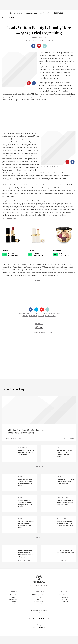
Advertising (13, 608)
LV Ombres (39, 209)
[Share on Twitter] (36, 318)
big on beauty (52, 64)
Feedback (13, 610)
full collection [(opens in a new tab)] (10, 273)
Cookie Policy (39, 610)
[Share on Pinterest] (39, 46)
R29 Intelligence (13, 612)
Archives (39, 615)
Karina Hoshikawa (39, 38)
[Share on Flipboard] (42, 318)
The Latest (33, 325)
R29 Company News (39, 604)
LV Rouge (17, 136)
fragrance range (58, 61)
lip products (46, 278)
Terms (39, 606)
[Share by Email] (45, 46)
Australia (65, 610)
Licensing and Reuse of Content (13, 615)
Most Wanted (50, 325)
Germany (65, 606)
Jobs (13, 606)
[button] (68, 15)
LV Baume (15, 193)
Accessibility (39, 612)
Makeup (41, 325)
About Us (13, 604)
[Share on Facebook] (33, 46)
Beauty (25, 325)
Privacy (39, 608)
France (65, 608)
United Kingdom (65, 604)
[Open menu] (2, 12)
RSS (39, 617)
